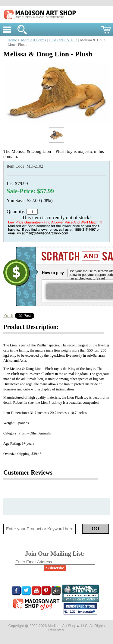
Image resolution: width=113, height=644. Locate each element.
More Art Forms (34, 40)
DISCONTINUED (63, 40)
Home (12, 40)
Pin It (8, 315)
